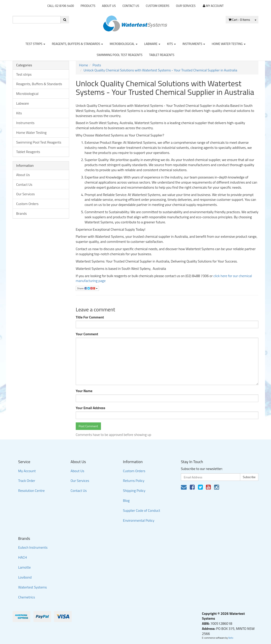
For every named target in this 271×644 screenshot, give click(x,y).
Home (84, 65)
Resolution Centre (31, 491)
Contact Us (131, 6)
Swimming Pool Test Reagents (120, 55)
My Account (27, 471)
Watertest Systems (33, 587)
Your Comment (87, 334)
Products (88, 6)
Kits (171, 44)
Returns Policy (134, 481)
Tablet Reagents (162, 55)
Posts (97, 65)
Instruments (194, 44)
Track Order (27, 481)
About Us (109, 6)
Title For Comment (90, 317)
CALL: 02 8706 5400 (61, 6)
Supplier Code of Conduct (141, 510)
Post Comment (88, 426)
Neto (231, 638)
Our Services (186, 6)
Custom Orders (158, 6)
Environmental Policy (139, 520)
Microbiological (123, 44)
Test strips (35, 44)
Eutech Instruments (33, 547)
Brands (21, 213)
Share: (87, 288)
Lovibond (25, 577)
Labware (152, 44)
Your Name (84, 391)
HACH (23, 557)
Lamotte (24, 567)
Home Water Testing (229, 44)
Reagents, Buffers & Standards (77, 44)
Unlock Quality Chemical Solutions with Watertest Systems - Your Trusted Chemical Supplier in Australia (160, 70)
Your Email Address (90, 408)
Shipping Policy (134, 491)
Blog (126, 500)
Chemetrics (27, 597)
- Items (239, 20)
